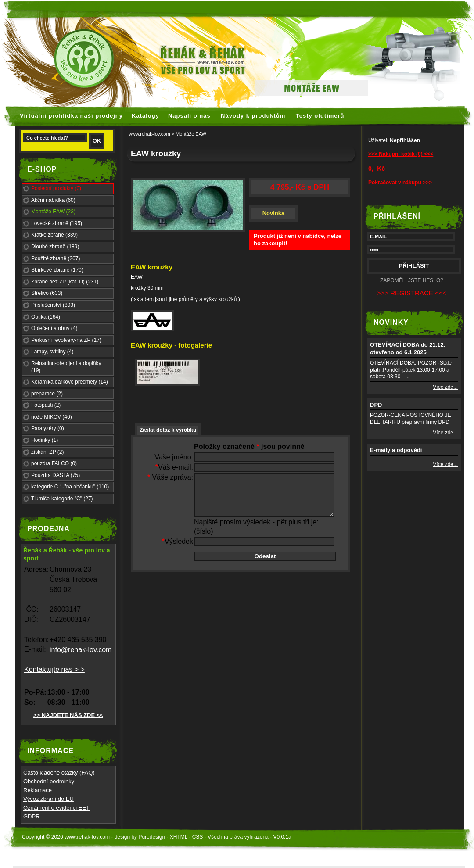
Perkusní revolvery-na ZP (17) (66, 340)
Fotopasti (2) (46, 405)
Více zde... (445, 387)
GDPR (32, 816)
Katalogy (145, 116)
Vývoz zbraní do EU (48, 799)
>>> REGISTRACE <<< (412, 293)
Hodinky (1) (45, 440)
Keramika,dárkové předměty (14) (70, 382)
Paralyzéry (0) (48, 428)
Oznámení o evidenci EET (56, 808)
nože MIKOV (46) (52, 417)
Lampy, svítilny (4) (52, 352)
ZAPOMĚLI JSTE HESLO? (412, 280)
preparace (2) (47, 394)
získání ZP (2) (47, 452)
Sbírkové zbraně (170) (57, 270)
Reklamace (38, 790)
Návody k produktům (253, 116)
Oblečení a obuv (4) (54, 328)
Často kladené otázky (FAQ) (59, 773)
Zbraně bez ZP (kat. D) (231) (65, 282)
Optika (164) (46, 317)
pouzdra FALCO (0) (54, 463)
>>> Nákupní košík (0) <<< (401, 154)
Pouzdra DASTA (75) (56, 475)
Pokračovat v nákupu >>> (400, 183)
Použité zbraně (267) (56, 258)
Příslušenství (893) (53, 305)
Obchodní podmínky (49, 781)
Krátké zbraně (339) (54, 235)
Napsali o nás (189, 116)
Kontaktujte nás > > (54, 669)
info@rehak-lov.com (81, 650)
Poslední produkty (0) (56, 188)
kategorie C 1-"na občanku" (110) (70, 487)
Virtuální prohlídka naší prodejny (71, 116)
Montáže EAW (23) (53, 212)
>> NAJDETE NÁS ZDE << (68, 715)
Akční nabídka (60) (53, 200)
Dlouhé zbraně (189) (55, 247)
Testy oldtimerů (320, 116)
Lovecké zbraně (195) (57, 223)
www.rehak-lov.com (149, 134)
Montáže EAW (191, 134)
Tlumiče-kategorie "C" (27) (62, 499)
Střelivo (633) (47, 293)
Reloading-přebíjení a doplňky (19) (66, 367)
